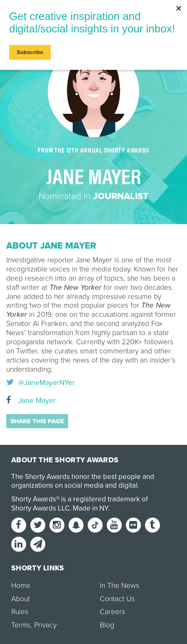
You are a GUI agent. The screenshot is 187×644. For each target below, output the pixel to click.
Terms (21, 625)
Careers (112, 612)
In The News (119, 586)
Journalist (121, 196)
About (21, 599)
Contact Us (117, 599)
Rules (20, 612)
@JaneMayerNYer (41, 383)
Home (21, 586)
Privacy (45, 625)
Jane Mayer (31, 401)
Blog (107, 625)
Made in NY (90, 508)
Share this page (37, 421)
